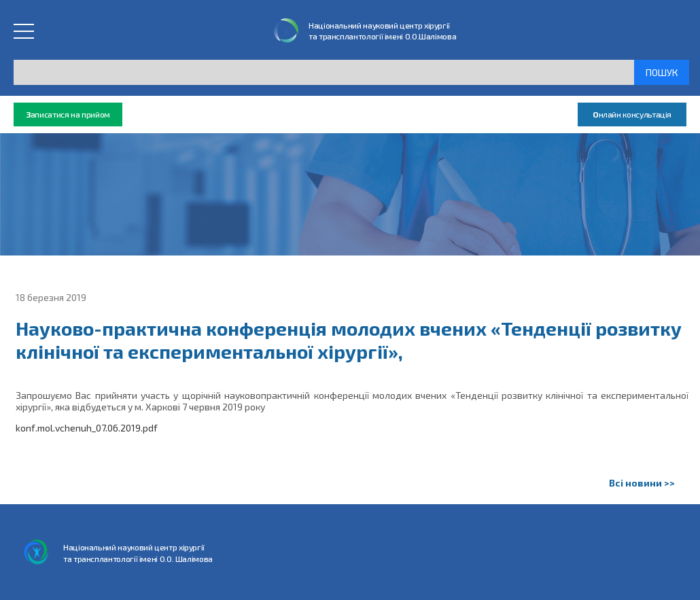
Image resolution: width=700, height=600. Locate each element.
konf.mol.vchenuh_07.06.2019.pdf (87, 428)
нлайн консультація (632, 114)
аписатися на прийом (68, 114)
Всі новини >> (642, 483)
